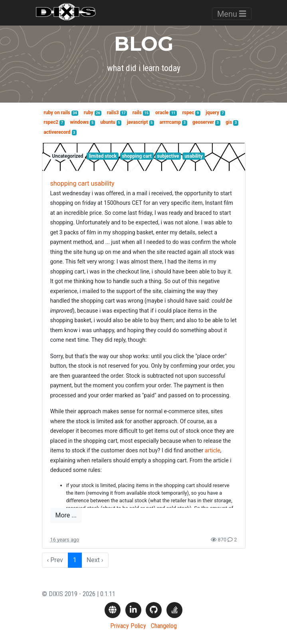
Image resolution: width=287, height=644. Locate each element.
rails (137, 113)
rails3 (113, 113)
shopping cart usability (82, 183)
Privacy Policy (128, 626)
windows (79, 122)
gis (229, 122)
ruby (89, 113)
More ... (66, 515)
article (213, 450)
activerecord (57, 132)
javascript (138, 122)
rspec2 (51, 122)
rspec (188, 113)
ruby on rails (57, 113)
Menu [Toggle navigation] (232, 14)
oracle (162, 113)
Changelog (164, 626)
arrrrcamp (170, 122)
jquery (212, 113)
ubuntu (108, 122)
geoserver (203, 122)
